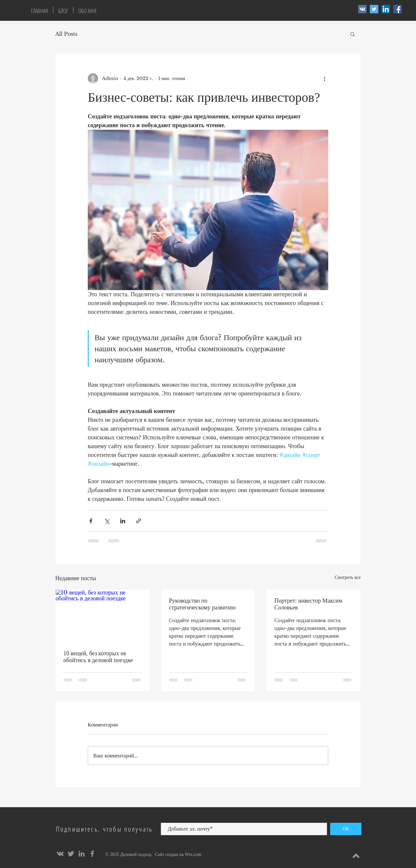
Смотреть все (348, 577)
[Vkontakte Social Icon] (362, 9)
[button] (352, 34)
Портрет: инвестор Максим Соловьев (308, 604)
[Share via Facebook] (91, 521)
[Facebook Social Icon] (397, 9)
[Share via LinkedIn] (123, 521)
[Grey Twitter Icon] (71, 854)
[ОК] (346, 829)
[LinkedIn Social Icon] (386, 9)
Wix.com (193, 855)
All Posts (66, 34)
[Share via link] (139, 521)
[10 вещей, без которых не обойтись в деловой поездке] (103, 616)
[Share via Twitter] (107, 521)
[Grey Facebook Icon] (92, 854)
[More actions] (324, 78)
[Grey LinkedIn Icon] (82, 854)
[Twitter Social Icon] (374, 9)
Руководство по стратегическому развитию (202, 604)
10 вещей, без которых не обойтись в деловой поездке (98, 657)
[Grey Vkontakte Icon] (60, 854)
